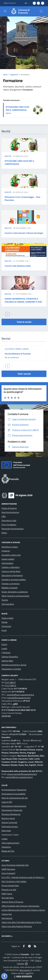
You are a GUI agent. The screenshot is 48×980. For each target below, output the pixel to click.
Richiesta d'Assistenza (11, 814)
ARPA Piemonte (8, 869)
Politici (4, 533)
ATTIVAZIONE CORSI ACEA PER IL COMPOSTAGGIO (17, 108)
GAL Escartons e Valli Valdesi (14, 881)
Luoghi (4, 648)
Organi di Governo (9, 508)
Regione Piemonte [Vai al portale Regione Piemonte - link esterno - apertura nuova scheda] (10, 3)
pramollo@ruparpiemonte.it (19, 698)
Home (5, 75)
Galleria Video (7, 661)
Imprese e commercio (11, 584)
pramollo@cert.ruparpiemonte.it (20, 695)
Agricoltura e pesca (10, 547)
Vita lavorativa (8, 604)
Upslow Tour (7, 914)
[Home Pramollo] (23, 11)
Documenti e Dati (9, 520)
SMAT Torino (7, 894)
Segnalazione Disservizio (12, 810)
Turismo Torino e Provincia (12, 902)
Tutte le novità (24, 322)
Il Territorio (6, 653)
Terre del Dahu (8, 898)
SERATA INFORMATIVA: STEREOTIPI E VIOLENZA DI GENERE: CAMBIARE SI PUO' (23, 300)
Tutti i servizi (24, 374)
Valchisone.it (7, 918)
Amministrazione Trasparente (14, 790)
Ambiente (6, 551)
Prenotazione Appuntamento (14, 806)
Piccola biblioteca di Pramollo (18, 354)
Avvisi (4, 630)
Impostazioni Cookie (10, 835)
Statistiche (6, 847)
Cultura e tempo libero (17, 349)
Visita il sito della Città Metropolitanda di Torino (21, 922)
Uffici (4, 516)
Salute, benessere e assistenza (15, 592)
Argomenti (14, 75)
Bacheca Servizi (8, 818)
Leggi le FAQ (7, 802)
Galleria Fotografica (10, 657)
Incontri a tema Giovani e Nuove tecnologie (24, 233)
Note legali (6, 831)
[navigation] (5, 11)
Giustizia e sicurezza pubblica (14, 579)
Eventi (4, 644)
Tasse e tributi (7, 618)
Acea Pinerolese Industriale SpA (15, 865)
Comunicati (6, 626)
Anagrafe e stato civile (11, 555)
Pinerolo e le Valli (9, 890)
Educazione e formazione (12, 575)
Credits (4, 839)
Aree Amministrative (10, 512)
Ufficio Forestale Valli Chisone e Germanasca (20, 906)
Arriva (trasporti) (8, 873)
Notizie (4, 622)
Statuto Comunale (9, 822)
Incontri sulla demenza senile (18, 266)
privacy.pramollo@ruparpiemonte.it (22, 774)
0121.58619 (10, 682)
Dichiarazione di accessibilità (13, 794)
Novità (8, 156)
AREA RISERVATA (23, 976)
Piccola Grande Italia (10, 885)
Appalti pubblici (8, 559)
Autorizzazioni (7, 563)
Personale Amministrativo (13, 529)
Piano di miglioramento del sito (15, 798)
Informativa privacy (10, 826)
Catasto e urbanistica (10, 567)
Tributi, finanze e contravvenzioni (15, 596)
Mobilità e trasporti (10, 588)
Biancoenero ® (26, 970)
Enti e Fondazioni (9, 525)
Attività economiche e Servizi (14, 665)
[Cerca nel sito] (41, 11)
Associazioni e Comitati (11, 669)
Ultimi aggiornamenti (10, 843)
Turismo (5, 600)
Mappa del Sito (8, 851)
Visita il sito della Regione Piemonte (17, 926)
